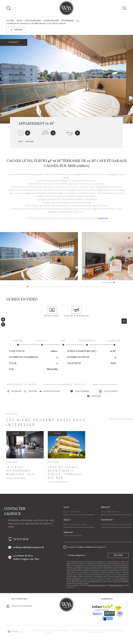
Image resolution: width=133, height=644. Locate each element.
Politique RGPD (93, 633)
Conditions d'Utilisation (116, 585)
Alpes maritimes (33, 21)
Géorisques (103, 218)
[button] (113, 282)
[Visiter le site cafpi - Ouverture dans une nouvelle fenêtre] (109, 614)
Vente (19, 21)
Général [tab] (18, 342)
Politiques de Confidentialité (97, 585)
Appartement (68, 21)
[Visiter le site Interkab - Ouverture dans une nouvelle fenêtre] (103, 608)
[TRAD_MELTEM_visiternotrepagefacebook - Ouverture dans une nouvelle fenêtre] (3, 320)
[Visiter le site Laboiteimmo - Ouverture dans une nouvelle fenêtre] (15, 632)
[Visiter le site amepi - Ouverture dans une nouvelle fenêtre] (97, 614)
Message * (69, 533)
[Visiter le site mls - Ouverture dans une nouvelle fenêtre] (108, 619)
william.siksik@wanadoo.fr (29, 547)
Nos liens (118, 630)
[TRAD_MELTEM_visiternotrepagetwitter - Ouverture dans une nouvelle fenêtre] (3, 324)
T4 (78, 21)
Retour (16, 30)
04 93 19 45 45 (21, 539)
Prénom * (106, 507)
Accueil (10, 21)
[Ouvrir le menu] (124, 8)
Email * (67, 520)
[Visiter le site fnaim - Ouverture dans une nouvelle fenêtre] (118, 608)
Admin (111, 630)
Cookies (103, 633)
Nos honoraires (78, 630)
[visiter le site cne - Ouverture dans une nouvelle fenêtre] (120, 614)
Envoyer (118, 555)
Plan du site (89, 630)
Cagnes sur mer (51, 21)
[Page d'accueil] (66, 8)
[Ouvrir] (9, 8)
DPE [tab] (63, 342)
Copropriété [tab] (87, 342)
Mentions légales (101, 630)
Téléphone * (107, 520)
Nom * (67, 507)
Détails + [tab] (42, 342)
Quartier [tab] (114, 342)
